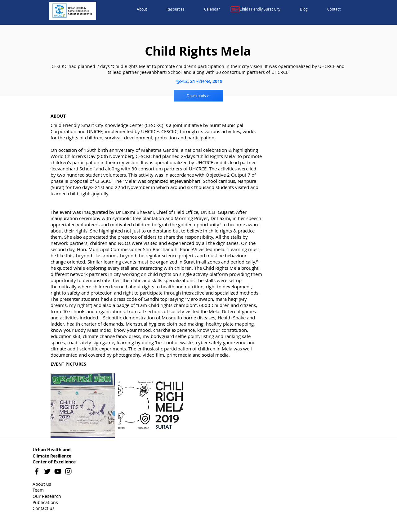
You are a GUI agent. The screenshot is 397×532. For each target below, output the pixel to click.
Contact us (44, 508)
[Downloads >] (198, 96)
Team (38, 490)
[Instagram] (68, 471)
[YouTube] (58, 471)
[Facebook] (37, 471)
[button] (142, 9)
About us (42, 484)
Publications (45, 502)
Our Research (47, 496)
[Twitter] (47, 471)
